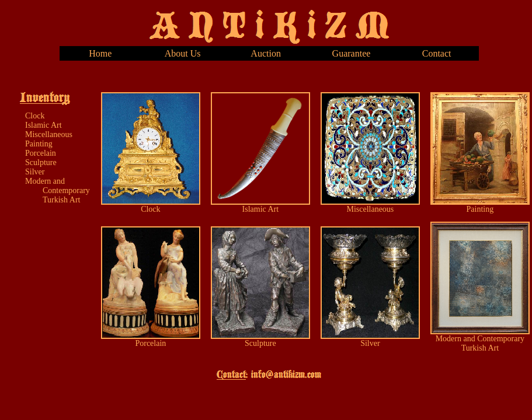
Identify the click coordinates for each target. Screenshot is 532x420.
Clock (35, 116)
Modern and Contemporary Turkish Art (58, 190)
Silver (35, 172)
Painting (39, 144)
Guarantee (352, 53)
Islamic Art (44, 125)
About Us (183, 53)
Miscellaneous (49, 134)
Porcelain (41, 153)
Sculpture (41, 162)
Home (100, 53)
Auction (266, 53)
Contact (437, 53)
